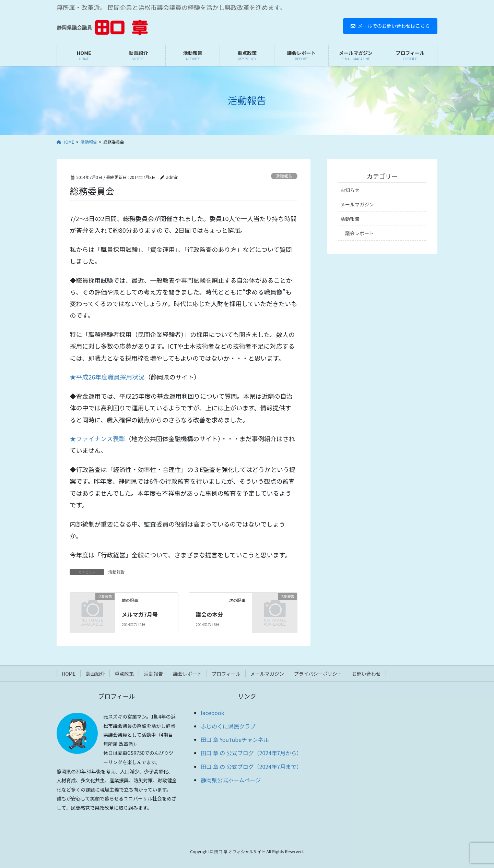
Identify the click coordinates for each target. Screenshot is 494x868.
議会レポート (360, 233)
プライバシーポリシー (318, 674)
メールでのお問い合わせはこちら (390, 26)
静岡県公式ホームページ (231, 780)
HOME (69, 674)
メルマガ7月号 (140, 614)
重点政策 (124, 674)
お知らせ (350, 190)
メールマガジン (357, 204)
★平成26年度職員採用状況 (107, 377)
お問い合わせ (366, 674)
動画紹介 (95, 674)
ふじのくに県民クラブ (228, 726)
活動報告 (284, 176)
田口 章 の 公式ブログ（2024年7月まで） (251, 767)
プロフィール (226, 674)
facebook (213, 713)
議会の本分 (209, 614)
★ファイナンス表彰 (97, 438)
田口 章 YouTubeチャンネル (235, 739)
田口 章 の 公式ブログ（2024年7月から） (251, 753)
